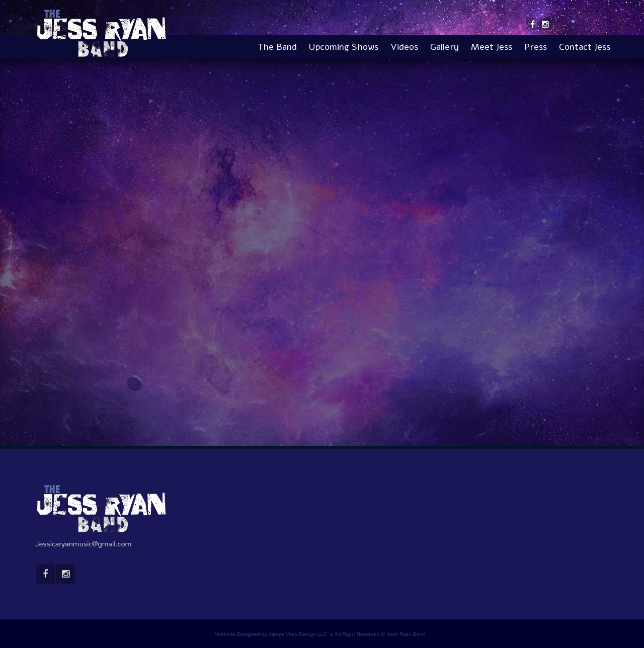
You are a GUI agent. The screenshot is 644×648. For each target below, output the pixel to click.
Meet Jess (492, 47)
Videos (404, 47)
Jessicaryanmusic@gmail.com (83, 544)
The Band (277, 47)
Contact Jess (585, 47)
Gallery (445, 47)
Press (536, 47)
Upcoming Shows (344, 47)
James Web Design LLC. (299, 634)
